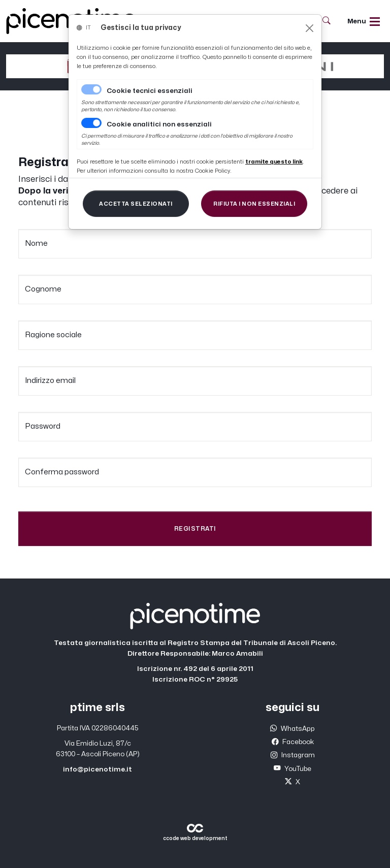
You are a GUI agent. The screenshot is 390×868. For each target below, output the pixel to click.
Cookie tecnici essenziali (150, 91)
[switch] (91, 123)
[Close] (310, 28)
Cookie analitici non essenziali (159, 124)
